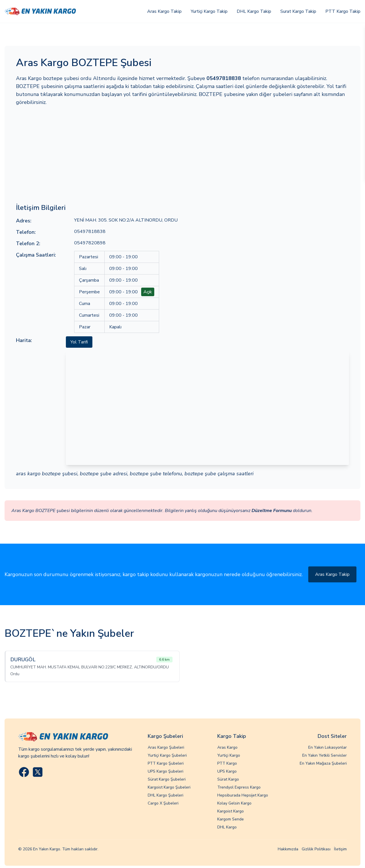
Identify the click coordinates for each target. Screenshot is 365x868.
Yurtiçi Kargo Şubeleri (167, 755)
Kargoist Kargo (231, 811)
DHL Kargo (227, 827)
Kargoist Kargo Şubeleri (169, 787)
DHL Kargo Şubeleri (166, 795)
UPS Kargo (227, 771)
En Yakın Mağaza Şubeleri (323, 763)
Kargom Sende (231, 819)
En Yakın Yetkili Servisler (325, 755)
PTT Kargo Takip (343, 11)
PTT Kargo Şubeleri (166, 763)
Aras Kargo (227, 747)
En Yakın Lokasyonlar (328, 747)
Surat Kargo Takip (298, 11)
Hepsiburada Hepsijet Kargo (243, 795)
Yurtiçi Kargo (229, 755)
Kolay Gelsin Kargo (234, 803)
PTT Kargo (227, 763)
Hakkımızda (288, 849)
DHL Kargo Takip (254, 11)
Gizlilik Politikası (316, 849)
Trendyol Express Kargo (239, 787)
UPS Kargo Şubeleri (166, 771)
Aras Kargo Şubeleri (166, 747)
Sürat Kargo (228, 779)
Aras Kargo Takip (164, 11)
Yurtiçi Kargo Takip (209, 11)
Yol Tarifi (79, 342)
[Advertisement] (182, 155)
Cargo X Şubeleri (163, 803)
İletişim (340, 849)
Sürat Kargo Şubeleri (167, 779)
